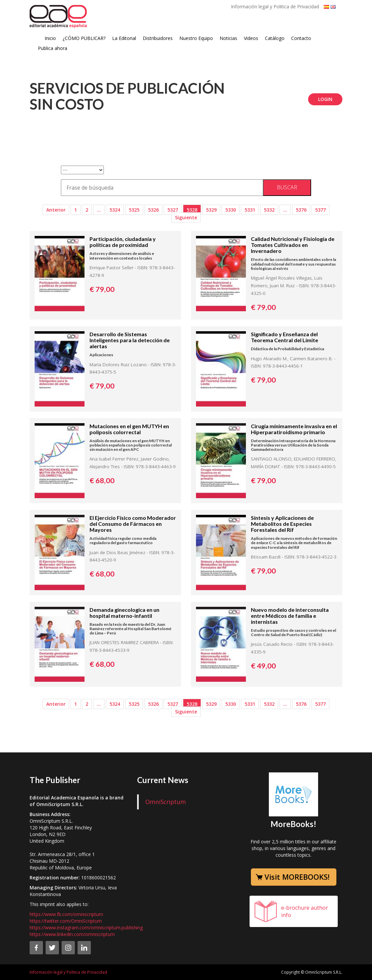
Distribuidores (158, 38)
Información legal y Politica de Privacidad (275, 6)
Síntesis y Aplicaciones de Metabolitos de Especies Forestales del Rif (282, 524)
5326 (153, 210)
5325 (134, 210)
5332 (269, 210)
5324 (115, 210)
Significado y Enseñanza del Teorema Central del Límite (284, 337)
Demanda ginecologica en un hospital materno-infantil (124, 613)
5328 (192, 210)
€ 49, (263, 666)
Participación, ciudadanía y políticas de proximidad (123, 242)
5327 (173, 210)
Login (325, 99)
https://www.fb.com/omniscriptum (66, 914)
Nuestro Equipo (196, 38)
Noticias (228, 38)
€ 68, (102, 481)
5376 (301, 210)
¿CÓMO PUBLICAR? (84, 38)
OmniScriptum (166, 802)
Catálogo (275, 38)
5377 (320, 210)
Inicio (50, 38)
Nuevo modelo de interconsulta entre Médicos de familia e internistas (290, 616)
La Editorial (124, 38)
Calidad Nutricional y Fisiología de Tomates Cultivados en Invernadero (293, 245)
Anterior (56, 210)
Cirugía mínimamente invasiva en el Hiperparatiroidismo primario (294, 429)
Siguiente (186, 217)
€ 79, (102, 289)
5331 (250, 210)
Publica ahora (53, 48)
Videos (251, 38)
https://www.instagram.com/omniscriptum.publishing (86, 928)
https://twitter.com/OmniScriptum (66, 921)
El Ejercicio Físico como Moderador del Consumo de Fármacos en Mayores (133, 524)
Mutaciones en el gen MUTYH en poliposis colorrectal (129, 429)
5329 (211, 210)
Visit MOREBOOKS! (297, 877)
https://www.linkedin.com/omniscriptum (72, 934)
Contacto (301, 38)
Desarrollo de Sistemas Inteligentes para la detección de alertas (130, 340)
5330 (231, 210)
